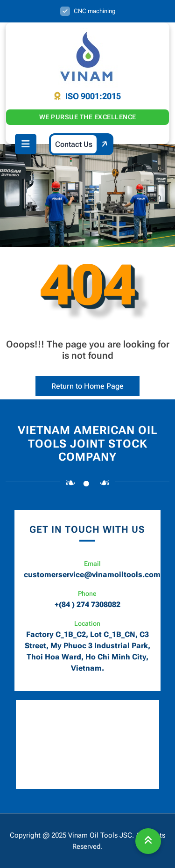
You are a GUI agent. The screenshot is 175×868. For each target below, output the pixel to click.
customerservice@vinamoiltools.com (92, 575)
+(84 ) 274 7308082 (87, 604)
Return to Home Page (80, 383)
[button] (26, 144)
